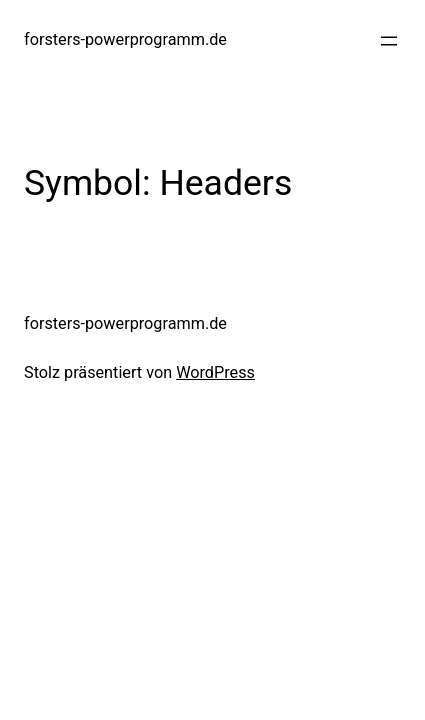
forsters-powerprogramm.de (125, 39)
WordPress (215, 372)
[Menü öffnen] (389, 41)
